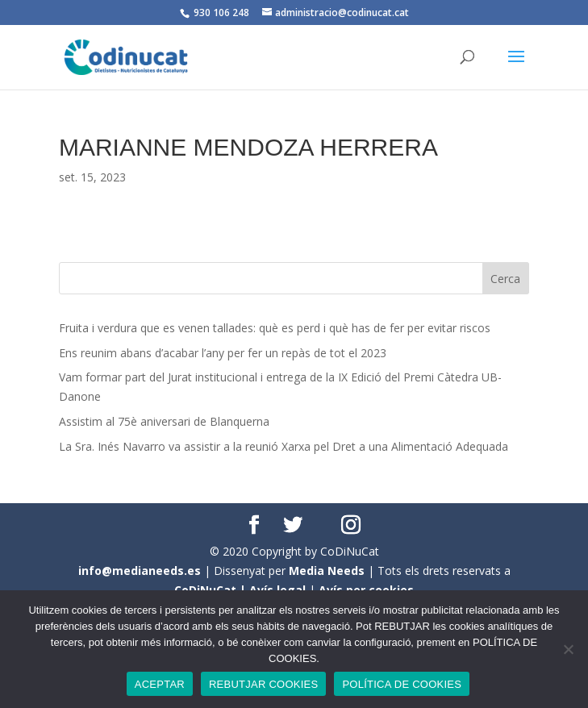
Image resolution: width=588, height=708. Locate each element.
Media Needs (327, 571)
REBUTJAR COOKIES (263, 684)
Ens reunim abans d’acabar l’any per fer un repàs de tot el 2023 (223, 353)
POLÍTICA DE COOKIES (402, 684)
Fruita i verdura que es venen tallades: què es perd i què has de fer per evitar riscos (275, 328)
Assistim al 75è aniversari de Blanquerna (164, 421)
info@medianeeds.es (140, 571)
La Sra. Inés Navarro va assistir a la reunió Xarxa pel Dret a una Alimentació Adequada (284, 446)
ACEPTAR (160, 684)
